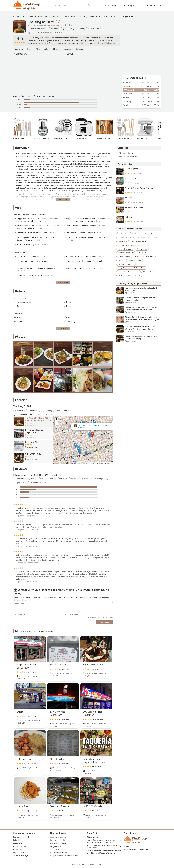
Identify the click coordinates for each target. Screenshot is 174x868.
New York (55, 17)
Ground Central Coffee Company (139, 191)
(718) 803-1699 (23, 54)
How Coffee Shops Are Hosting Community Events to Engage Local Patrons (105, 841)
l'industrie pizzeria (57, 840)
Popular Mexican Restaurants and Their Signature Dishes (105, 847)
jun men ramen (124, 257)
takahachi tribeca (134, 260)
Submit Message (104, 622)
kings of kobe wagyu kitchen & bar (64, 856)
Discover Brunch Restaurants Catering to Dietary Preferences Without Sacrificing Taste (139, 319)
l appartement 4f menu (127, 238)
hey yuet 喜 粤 (19, 853)
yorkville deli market (126, 253)
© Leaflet (88, 463)
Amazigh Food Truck (139, 210)
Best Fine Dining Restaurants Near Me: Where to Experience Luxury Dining (139, 329)
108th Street (95, 29)
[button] (92, 434)
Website (73, 54)
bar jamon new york (21, 837)
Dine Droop (112, 5)
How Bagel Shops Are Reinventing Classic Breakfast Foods (139, 291)
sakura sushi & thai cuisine (129, 272)
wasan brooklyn (20, 846)
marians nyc (148, 272)
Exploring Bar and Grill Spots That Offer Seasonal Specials (139, 300)
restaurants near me (148, 5)
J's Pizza (139, 219)
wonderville (55, 850)
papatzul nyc (18, 843)
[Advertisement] (66, 75)
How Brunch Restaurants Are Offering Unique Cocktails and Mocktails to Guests (105, 852)
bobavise (17, 840)
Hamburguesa (139, 171)
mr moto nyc (142, 249)
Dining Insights (128, 5)
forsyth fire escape (125, 249)
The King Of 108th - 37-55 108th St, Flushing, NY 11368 (93, 426)
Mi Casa (139, 200)
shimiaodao (18, 850)
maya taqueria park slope (144, 257)
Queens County (70, 17)
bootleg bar (123, 234)
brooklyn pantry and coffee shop (131, 245)
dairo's (121, 260)
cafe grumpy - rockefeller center (144, 234)
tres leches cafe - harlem (141, 241)
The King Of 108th (126, 17)
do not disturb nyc (21, 856)
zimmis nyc (123, 241)
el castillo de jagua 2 (126, 264)
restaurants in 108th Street (102, 17)
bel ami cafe (143, 253)
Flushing (83, 17)
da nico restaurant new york (129, 275)
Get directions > (55, 415)
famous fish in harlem (149, 238)
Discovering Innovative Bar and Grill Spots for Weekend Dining (139, 339)
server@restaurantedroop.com (136, 849)
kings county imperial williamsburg (132, 268)
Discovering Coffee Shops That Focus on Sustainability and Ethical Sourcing (139, 310)
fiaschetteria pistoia (58, 843)
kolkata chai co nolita (58, 853)
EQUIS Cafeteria (139, 181)
